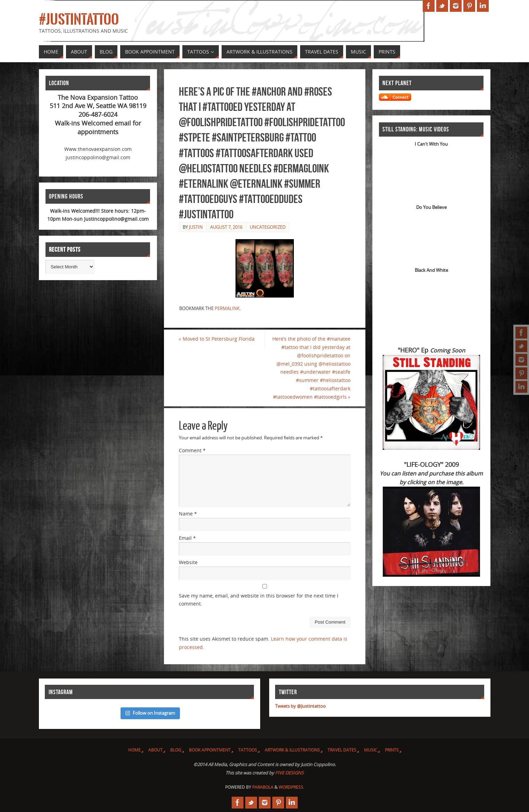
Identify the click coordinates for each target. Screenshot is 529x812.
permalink (227, 308)
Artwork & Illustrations (292, 750)
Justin (196, 227)
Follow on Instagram (150, 713)
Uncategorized (268, 227)
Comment (192, 450)
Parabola (263, 787)
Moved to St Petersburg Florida (217, 339)
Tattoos (248, 750)
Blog (176, 750)
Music (371, 750)
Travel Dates (342, 750)
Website (188, 562)
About (155, 750)
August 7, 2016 (226, 227)
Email (187, 538)
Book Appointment (210, 750)
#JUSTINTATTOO (79, 19)
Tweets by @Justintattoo (300, 706)
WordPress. (291, 787)
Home (134, 750)
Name (188, 514)
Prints (392, 750)
